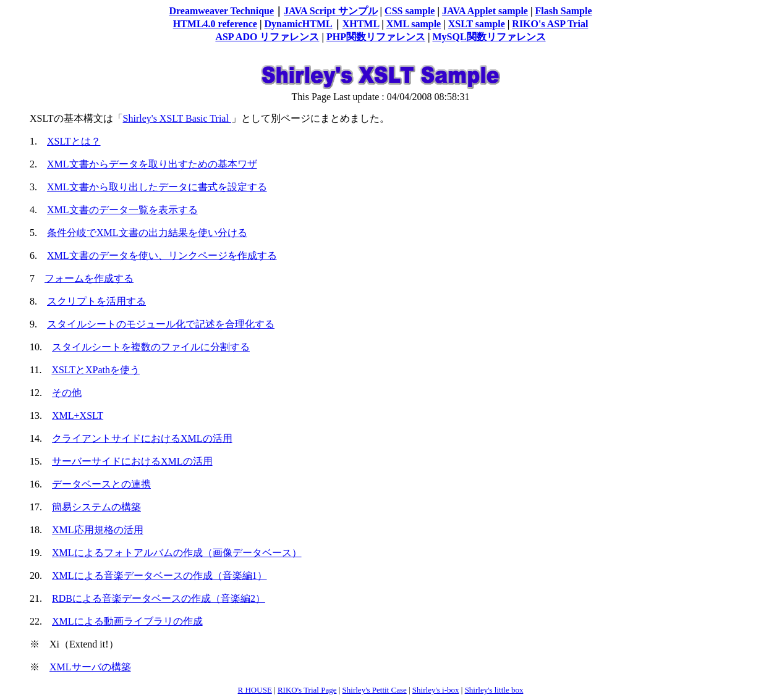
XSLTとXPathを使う (96, 370)
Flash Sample (564, 11)
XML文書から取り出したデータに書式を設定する (157, 187)
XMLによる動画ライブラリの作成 (127, 621)
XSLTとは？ (74, 141)
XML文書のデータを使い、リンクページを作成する (162, 255)
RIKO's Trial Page (307, 690)
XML (398, 24)
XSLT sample (477, 24)
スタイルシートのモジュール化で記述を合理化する (161, 324)
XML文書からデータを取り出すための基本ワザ (152, 164)
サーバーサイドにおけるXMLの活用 (132, 461)
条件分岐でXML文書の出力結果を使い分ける (147, 233)
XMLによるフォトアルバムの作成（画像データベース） (177, 553)
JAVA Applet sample (485, 11)
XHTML (361, 24)
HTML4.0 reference (215, 24)
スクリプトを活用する (96, 301)
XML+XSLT (78, 415)
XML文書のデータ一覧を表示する (122, 210)
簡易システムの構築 (96, 507)
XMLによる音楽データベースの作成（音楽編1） (159, 576)
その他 (67, 393)
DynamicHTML (298, 24)
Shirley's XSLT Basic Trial (177, 118)
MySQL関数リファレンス (489, 37)
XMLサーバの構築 (90, 667)
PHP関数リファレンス (376, 37)
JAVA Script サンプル (330, 11)
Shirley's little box (494, 690)
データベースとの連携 (101, 484)
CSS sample (410, 11)
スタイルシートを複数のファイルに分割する (151, 347)
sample (425, 24)
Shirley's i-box (436, 690)
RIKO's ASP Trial (550, 24)
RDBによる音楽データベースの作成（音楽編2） (159, 598)
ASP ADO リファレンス (267, 37)
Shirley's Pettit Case (375, 690)
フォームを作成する (89, 278)
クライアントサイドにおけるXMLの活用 (142, 438)
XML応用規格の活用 (98, 530)
